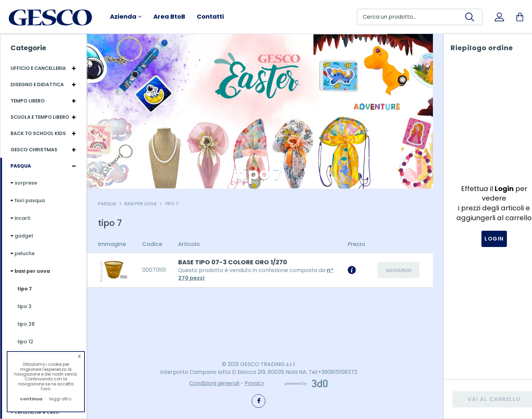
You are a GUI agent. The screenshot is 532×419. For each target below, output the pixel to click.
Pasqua (110, 204)
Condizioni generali (214, 384)
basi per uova (143, 204)
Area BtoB (169, 17)
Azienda (126, 17)
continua (31, 399)
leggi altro (60, 399)
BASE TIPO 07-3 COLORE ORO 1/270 (235, 262)
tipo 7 (174, 204)
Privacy (254, 384)
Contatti (210, 17)
